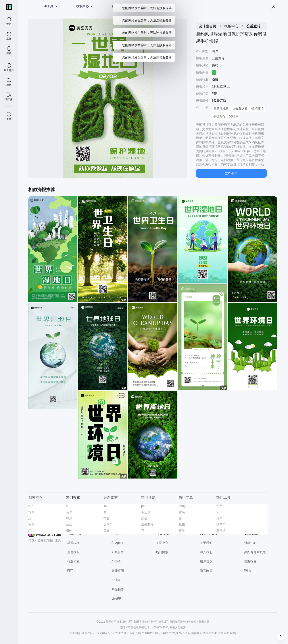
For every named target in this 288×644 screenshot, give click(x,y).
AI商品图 (118, 552)
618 (31, 506)
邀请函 (221, 530)
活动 (69, 524)
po (143, 506)
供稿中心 (250, 543)
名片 (69, 512)
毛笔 (31, 524)
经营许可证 (88, 633)
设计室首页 (207, 26)
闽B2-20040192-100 (147, 633)
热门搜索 (162, 552)
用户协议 (206, 561)
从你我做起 (240, 109)
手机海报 (219, 116)
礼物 (182, 524)
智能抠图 (118, 571)
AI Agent (117, 543)
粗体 (69, 530)
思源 (69, 518)
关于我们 (206, 543)
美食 (107, 530)
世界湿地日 (221, 109)
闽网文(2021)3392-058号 (175, 633)
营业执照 (75, 633)
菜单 (182, 530)
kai (106, 506)
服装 (144, 518)
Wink (248, 571)
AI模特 (116, 561)
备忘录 (146, 512)
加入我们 (206, 552)
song (182, 506)
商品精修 (118, 589)
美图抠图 (250, 561)
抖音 (107, 518)
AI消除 (116, 580)
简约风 (234, 116)
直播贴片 (147, 524)
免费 (219, 506)
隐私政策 (206, 571)
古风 (31, 512)
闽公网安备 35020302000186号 (116, 633)
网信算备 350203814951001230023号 (214, 633)
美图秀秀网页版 (255, 552)
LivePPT (117, 598)
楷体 (219, 518)
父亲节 (108, 524)
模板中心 (231, 26)
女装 (182, 512)
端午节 (221, 524)
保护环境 (257, 109)
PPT (70, 571)
